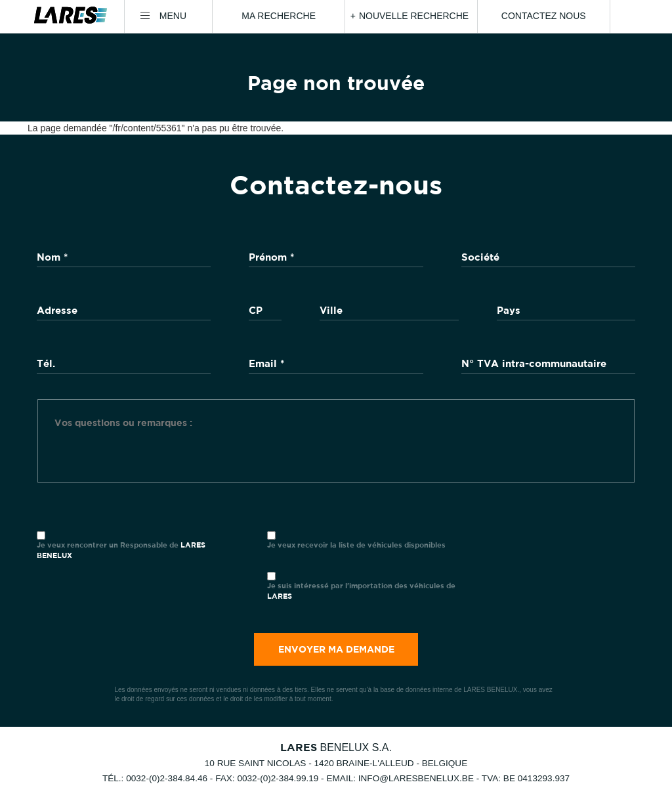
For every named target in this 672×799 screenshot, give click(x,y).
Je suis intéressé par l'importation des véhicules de (361, 591)
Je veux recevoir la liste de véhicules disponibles (356, 545)
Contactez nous (544, 16)
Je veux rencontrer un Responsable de (121, 550)
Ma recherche (279, 16)
